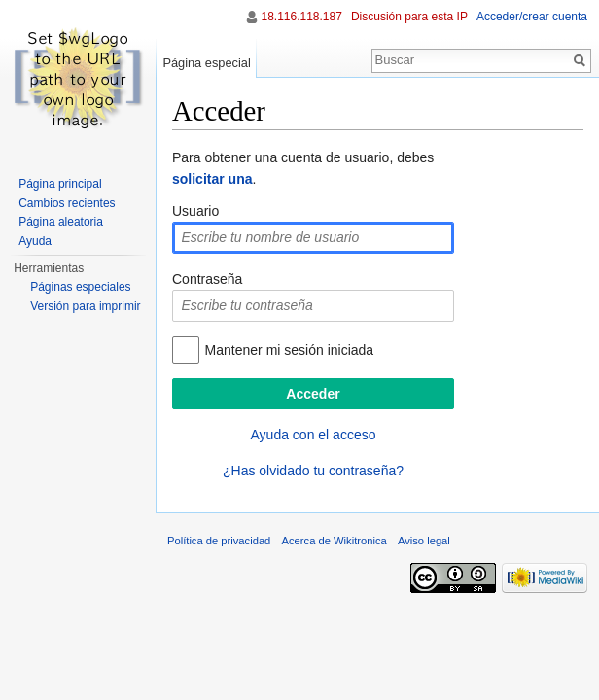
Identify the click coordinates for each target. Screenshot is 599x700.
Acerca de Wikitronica (335, 541)
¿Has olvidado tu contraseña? (313, 471)
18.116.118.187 (301, 17)
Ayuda (35, 241)
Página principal (60, 184)
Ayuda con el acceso (314, 435)
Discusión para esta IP (409, 17)
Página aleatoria (61, 222)
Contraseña (207, 279)
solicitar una (212, 179)
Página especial (206, 63)
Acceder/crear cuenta (532, 17)
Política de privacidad (219, 541)
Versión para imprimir (85, 306)
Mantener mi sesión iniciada (290, 350)
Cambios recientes (67, 203)
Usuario (195, 211)
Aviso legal (424, 541)
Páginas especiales (80, 287)
